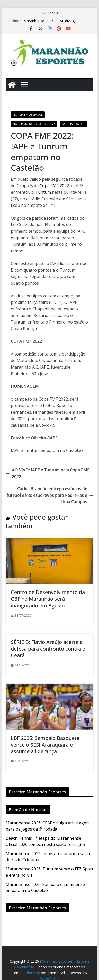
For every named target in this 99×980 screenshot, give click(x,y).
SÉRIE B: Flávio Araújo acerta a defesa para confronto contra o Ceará (48, 649)
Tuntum (43, 192)
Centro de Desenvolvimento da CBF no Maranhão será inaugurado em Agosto (48, 599)
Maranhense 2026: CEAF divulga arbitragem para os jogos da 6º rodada (56, 23)
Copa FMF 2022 (54, 186)
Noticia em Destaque (28, 115)
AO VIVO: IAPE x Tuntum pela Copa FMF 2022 (48, 473)
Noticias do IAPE (74, 124)
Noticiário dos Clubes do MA (34, 124)
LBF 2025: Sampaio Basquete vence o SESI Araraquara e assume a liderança (45, 745)
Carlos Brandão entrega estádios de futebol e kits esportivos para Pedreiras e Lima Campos (50, 495)
